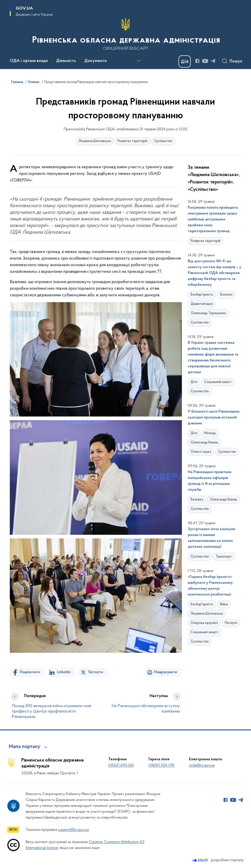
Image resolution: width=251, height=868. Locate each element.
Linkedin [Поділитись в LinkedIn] (64, 672)
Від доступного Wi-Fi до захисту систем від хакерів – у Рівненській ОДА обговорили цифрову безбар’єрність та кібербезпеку (214, 273)
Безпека (226, 295)
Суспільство (163, 141)
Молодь (210, 433)
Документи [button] (95, 61)
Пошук (236, 61)
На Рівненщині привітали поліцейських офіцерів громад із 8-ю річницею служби (210, 481)
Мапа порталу (25, 747)
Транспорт (224, 557)
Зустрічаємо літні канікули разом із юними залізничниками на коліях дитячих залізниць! (212, 538)
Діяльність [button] (66, 61)
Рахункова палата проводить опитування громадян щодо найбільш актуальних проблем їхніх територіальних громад (213, 219)
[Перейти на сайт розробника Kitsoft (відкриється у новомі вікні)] (201, 860)
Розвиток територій (132, 141)
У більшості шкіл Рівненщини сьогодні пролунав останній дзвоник (214, 417)
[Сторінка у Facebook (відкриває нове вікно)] (197, 61)
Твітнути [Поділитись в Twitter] (95, 672)
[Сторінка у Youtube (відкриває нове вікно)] (205, 61)
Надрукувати (166, 672)
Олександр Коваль (204, 443)
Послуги (231, 623)
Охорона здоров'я (204, 623)
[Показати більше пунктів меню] (139, 61)
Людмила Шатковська (95, 141)
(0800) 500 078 (161, 765)
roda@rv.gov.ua (202, 765)
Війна (224, 604)
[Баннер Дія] (185, 61)
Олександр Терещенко (208, 313)
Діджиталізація (202, 304)
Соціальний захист (218, 382)
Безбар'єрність (202, 295)
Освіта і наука (201, 452)
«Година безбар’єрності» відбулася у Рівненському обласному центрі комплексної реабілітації (210, 586)
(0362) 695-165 (121, 765)
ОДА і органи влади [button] (29, 61)
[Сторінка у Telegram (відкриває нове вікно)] (213, 61)
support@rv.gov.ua (73, 830)
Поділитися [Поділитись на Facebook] (30, 672)
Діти (194, 382)
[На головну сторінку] (126, 34)
